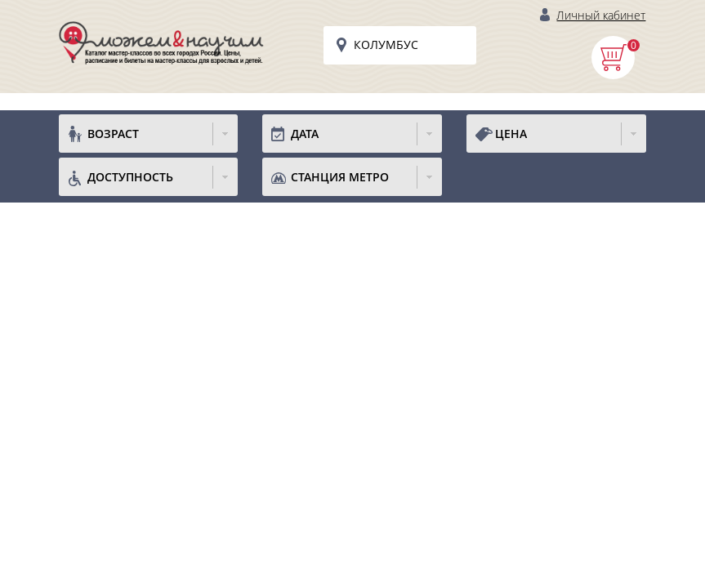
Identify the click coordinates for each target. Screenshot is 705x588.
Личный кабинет (601, 15)
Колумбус (386, 45)
